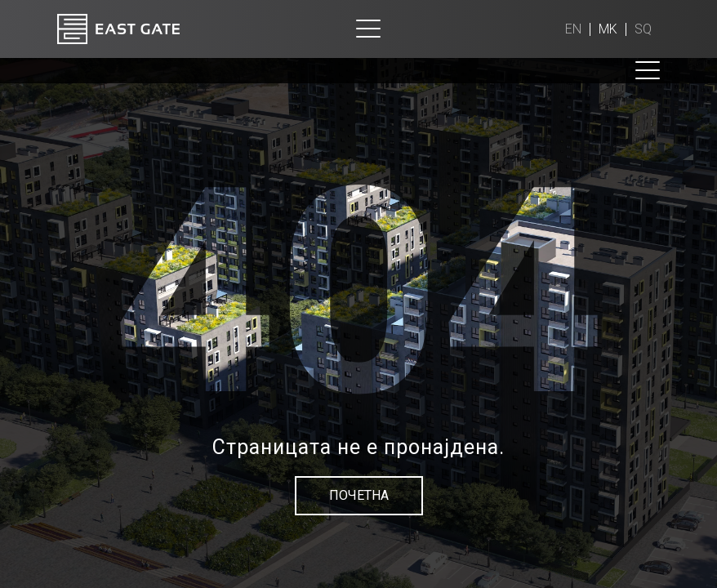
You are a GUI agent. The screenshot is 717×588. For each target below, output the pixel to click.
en (573, 29)
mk (608, 29)
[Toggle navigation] (368, 29)
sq (643, 29)
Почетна (359, 495)
